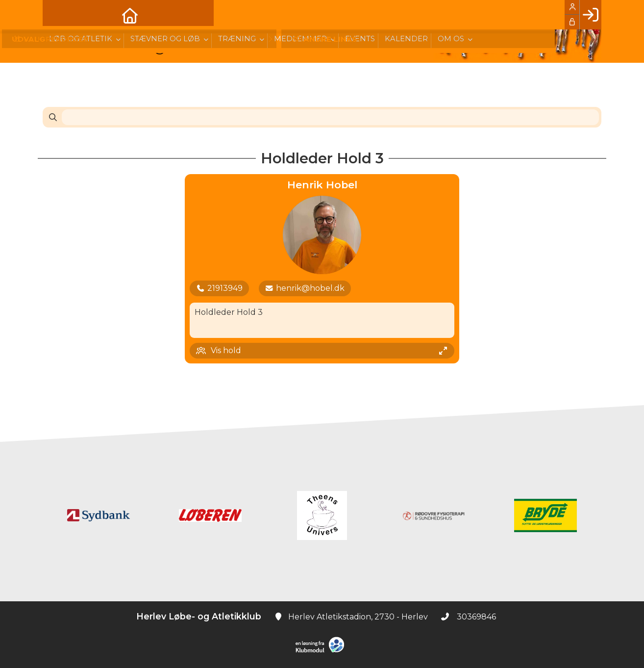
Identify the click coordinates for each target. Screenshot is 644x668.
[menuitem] (57, 15)
